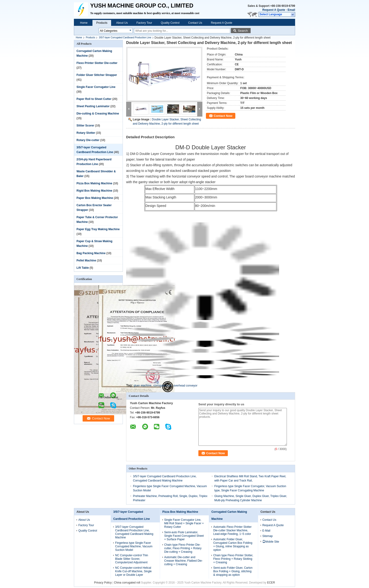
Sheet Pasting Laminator (93, 106)
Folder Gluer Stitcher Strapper (97, 75)
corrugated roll (162, 386)
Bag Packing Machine (91, 253)
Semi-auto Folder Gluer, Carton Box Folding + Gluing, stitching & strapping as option (233, 571)
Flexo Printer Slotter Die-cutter (97, 63)
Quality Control (170, 23)
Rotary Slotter (86, 133)
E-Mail (266, 531)
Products (102, 23)
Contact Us (195, 23)
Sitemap (268, 536)
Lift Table (83, 268)
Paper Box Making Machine (95, 198)
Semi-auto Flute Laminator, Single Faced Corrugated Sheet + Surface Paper (184, 536)
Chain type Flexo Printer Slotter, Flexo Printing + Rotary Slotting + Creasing (233, 559)
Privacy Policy (103, 583)
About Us (122, 23)
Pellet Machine (86, 260)
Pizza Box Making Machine (94, 183)
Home (84, 23)
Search (243, 31)
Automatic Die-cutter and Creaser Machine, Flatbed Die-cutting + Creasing (183, 561)
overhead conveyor (185, 386)
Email (291, 10)
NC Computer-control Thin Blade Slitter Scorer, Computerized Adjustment (132, 559)
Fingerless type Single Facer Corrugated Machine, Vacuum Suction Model (134, 546)
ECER (271, 583)
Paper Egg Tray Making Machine (98, 229)
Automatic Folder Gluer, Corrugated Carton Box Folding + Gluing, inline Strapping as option (233, 545)
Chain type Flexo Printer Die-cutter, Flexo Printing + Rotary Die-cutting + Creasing (183, 548)
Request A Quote (274, 10)
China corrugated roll (127, 583)
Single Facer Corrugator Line (96, 87)
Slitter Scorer (85, 126)
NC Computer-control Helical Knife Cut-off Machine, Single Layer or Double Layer (133, 571)
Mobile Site (271, 542)
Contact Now (223, 116)
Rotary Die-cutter (88, 140)
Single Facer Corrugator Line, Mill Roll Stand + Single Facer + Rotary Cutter (184, 523)
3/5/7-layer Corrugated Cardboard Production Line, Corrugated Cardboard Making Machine (134, 532)
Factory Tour (144, 23)
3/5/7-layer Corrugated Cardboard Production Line (125, 37)
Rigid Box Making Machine (94, 191)
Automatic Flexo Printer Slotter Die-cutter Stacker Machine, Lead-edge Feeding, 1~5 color (232, 530)
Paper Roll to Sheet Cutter (94, 99)
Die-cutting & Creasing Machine (98, 114)
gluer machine (142, 386)
